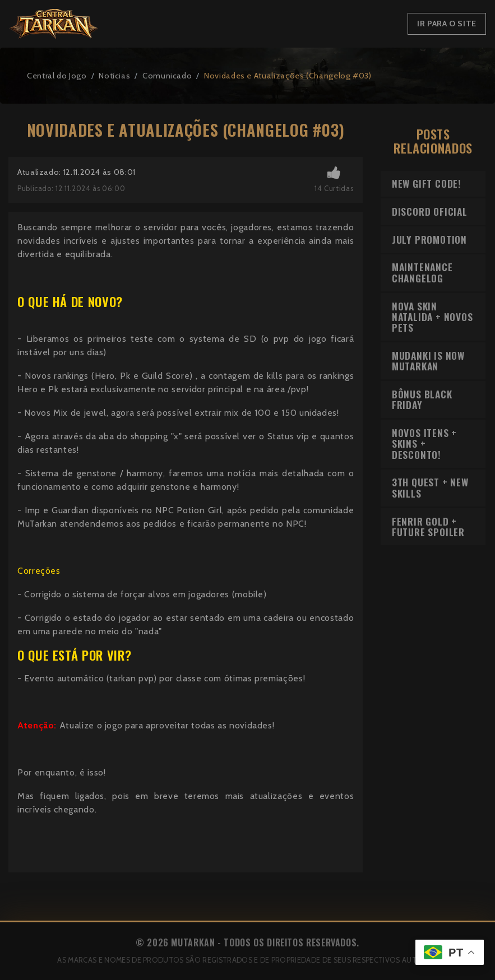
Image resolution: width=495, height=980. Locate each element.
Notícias (114, 76)
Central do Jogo (57, 76)
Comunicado (167, 76)
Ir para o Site (447, 24)
